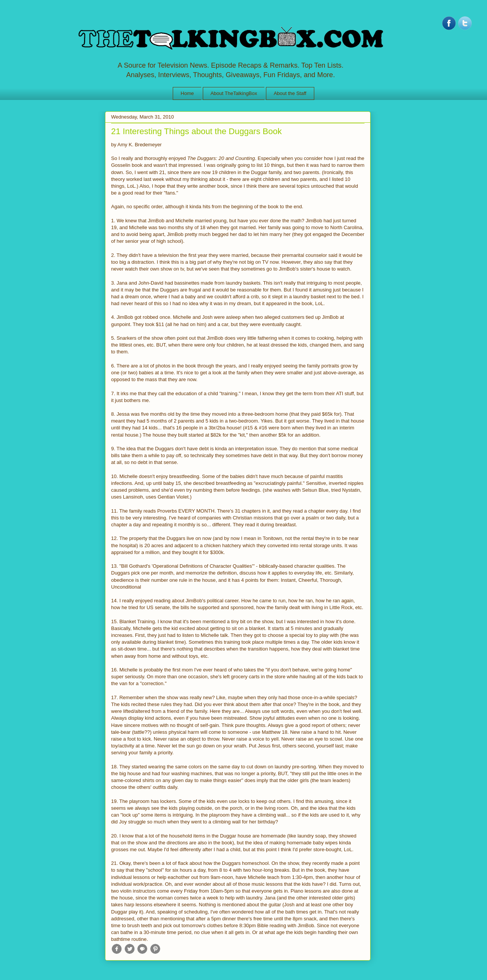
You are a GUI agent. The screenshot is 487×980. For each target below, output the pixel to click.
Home (187, 93)
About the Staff (290, 93)
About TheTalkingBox (234, 93)
